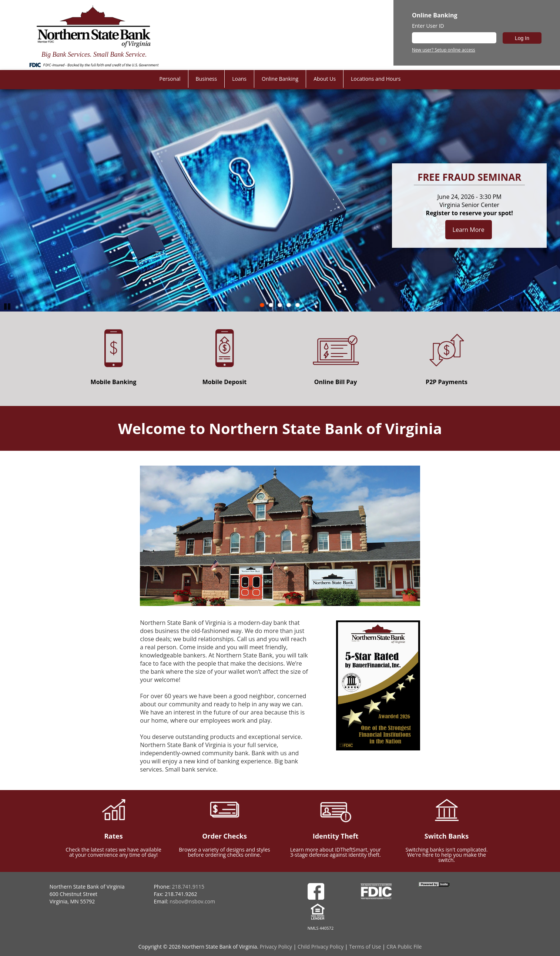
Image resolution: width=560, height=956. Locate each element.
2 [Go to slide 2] (271, 305)
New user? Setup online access (444, 50)
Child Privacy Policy (321, 947)
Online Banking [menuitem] (280, 79)
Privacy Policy (276, 947)
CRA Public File (404, 947)
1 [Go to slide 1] (262, 305)
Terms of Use (365, 947)
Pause (7, 306)
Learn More (469, 230)
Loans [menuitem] (239, 79)
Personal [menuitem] (170, 79)
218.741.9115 (188, 887)
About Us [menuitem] (325, 79)
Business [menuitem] (207, 79)
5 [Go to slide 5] (298, 305)
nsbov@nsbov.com (192, 901)
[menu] (280, 79)
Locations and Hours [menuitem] (376, 79)
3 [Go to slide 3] (280, 305)
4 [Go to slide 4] (289, 305)
